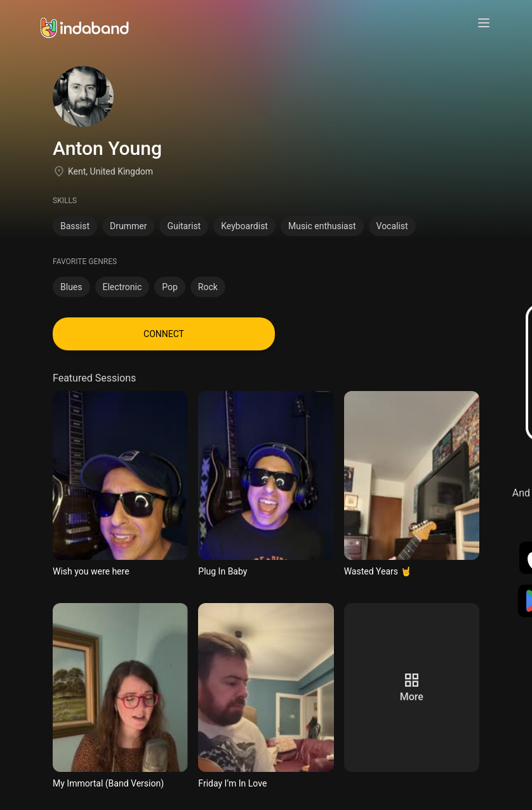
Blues (71, 287)
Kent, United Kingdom (110, 171)
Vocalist (392, 226)
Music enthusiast (322, 226)
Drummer (128, 226)
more (412, 697)
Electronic (123, 287)
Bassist (75, 226)
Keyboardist (244, 226)
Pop (170, 287)
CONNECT (164, 334)
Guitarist (184, 226)
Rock (208, 287)
